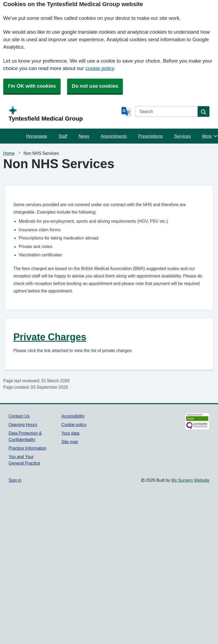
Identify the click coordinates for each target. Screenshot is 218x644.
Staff (63, 136)
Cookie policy (74, 425)
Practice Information (28, 448)
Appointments (114, 136)
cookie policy (100, 68)
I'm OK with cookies (32, 86)
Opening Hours (23, 425)
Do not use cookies (95, 86)
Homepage (37, 136)
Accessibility (73, 416)
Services (183, 136)
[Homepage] (64, 114)
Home (9, 153)
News (84, 136)
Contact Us (19, 416)
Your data (70, 433)
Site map (70, 442)
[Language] (126, 111)
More (210, 136)
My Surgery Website (190, 480)
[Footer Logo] (188, 421)
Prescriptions (150, 136)
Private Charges (50, 337)
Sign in (15, 480)
